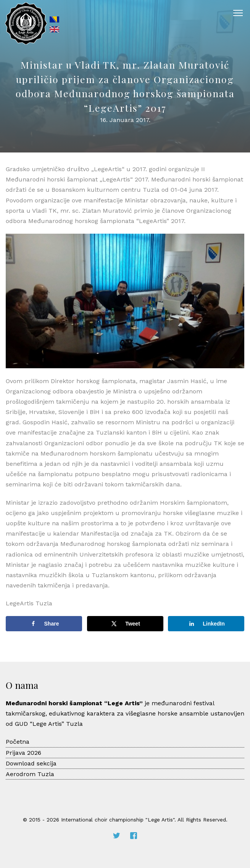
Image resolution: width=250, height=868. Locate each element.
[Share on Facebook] (44, 624)
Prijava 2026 (23, 753)
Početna (18, 742)
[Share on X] (125, 624)
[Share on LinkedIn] (206, 624)
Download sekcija (31, 763)
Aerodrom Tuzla (30, 774)
